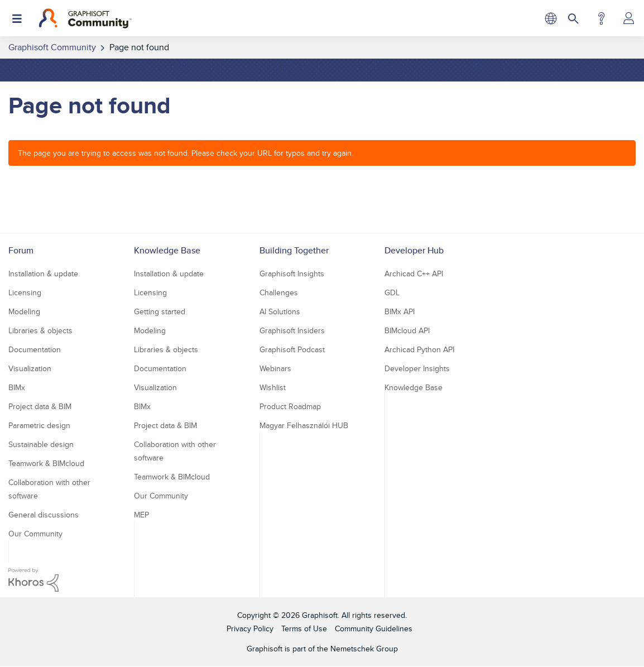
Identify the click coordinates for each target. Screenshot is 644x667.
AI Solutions (280, 311)
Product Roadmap (290, 406)
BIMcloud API (407, 330)
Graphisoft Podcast (292, 349)
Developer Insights (417, 368)
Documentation (35, 349)
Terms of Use (304, 628)
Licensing (25, 292)
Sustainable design (41, 444)
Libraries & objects (40, 330)
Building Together (294, 250)
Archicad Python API (419, 349)
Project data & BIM (40, 406)
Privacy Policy (250, 628)
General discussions (44, 515)
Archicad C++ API (414, 273)
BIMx (17, 387)
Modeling (24, 311)
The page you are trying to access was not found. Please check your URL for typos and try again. (186, 153)
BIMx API (400, 311)
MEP (141, 515)
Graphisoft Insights (292, 273)
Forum (21, 250)
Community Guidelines (374, 628)
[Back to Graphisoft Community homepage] (85, 18)
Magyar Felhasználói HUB (304, 425)
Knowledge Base (167, 250)
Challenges (279, 292)
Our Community (35, 534)
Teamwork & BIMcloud (46, 463)
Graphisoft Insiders (292, 330)
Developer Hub (414, 250)
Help (601, 18)
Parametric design (39, 425)
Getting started (160, 311)
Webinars (275, 368)
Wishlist (273, 387)
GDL (392, 292)
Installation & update (43, 273)
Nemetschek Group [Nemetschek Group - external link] (364, 649)
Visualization (30, 368)
